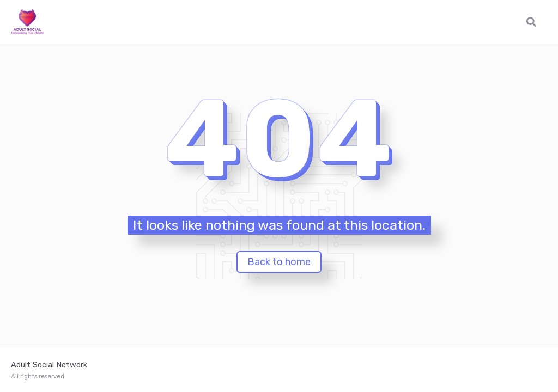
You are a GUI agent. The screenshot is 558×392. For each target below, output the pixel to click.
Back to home (279, 262)
